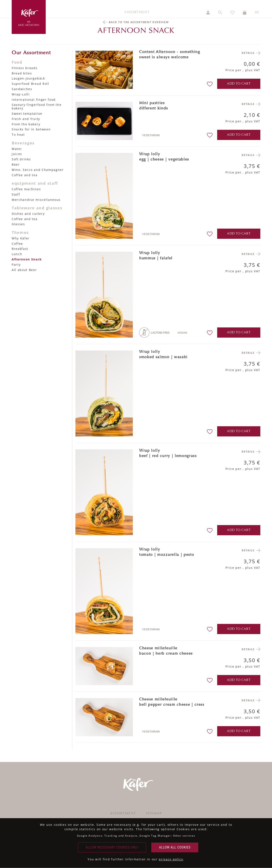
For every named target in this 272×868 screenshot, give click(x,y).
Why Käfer (21, 238)
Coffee (17, 244)
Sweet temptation (27, 114)
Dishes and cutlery (28, 214)
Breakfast (20, 249)
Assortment (137, 12)
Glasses (18, 224)
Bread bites (22, 73)
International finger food (34, 100)
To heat (18, 135)
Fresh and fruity (26, 119)
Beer (16, 164)
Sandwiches (22, 89)
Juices (17, 154)
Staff (16, 194)
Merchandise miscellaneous (36, 200)
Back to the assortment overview (139, 22)
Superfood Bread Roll (30, 84)
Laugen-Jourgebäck (28, 78)
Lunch (17, 254)
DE (257, 12)
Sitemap (154, 813)
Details (248, 53)
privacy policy (171, 859)
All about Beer (24, 270)
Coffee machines (26, 189)
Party (16, 265)
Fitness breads (25, 68)
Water (17, 149)
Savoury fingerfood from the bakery (37, 106)
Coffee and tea (25, 175)
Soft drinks (21, 159)
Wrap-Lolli (21, 94)
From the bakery (26, 124)
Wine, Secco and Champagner (38, 170)
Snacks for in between (31, 129)
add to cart (239, 84)
